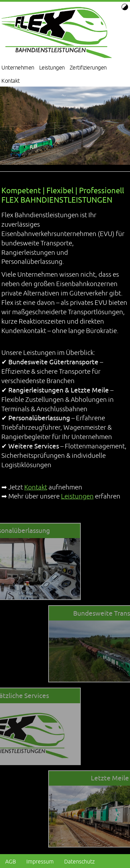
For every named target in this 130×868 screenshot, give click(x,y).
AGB (11, 861)
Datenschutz (79, 861)
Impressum (40, 861)
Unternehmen (18, 67)
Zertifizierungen (88, 67)
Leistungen (52, 67)
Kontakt (11, 81)
